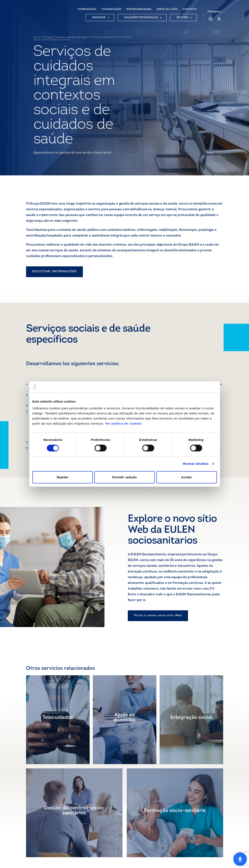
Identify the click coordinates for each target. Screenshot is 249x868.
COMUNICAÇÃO (111, 9)
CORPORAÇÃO (87, 9)
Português (215, 12)
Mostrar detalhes (196, 464)
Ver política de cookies (123, 423)
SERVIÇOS (101, 18)
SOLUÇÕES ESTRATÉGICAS (143, 18)
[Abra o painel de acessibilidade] (240, 859)
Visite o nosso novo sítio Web (158, 616)
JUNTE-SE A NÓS (167, 9)
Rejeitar (62, 477)
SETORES (184, 18)
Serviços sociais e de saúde (72, 37)
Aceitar (187, 477)
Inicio (37, 37)
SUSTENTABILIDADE (139, 9)
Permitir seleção (125, 477)
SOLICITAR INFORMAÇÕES (55, 272)
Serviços (48, 37)
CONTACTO (190, 9)
